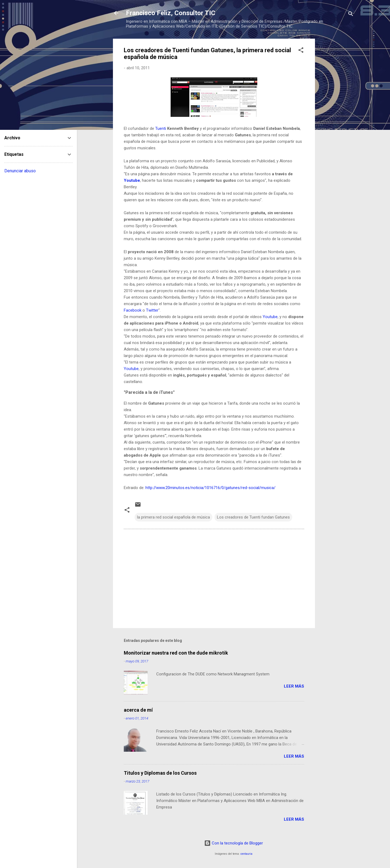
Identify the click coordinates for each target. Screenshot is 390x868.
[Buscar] (351, 15)
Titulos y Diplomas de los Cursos (160, 773)
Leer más (294, 686)
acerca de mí (138, 710)
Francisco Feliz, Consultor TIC (171, 13)
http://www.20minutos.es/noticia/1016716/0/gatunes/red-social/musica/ (210, 488)
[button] (301, 51)
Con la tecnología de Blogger (234, 843)
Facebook (133, 310)
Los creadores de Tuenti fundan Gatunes (253, 517)
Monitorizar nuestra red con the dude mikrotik (176, 653)
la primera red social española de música (173, 517)
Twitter (152, 310)
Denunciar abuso (20, 171)
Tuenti (161, 128)
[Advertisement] (337, 120)
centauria (246, 854)
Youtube (132, 180)
